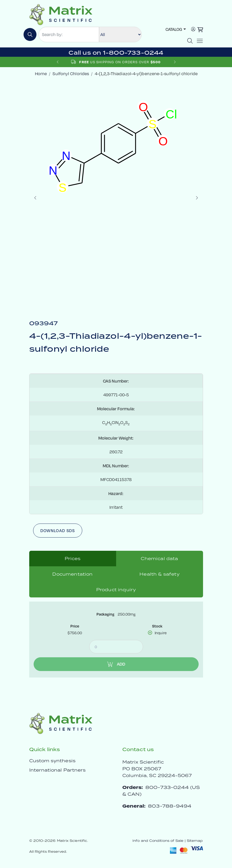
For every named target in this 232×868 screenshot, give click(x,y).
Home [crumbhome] (41, 73)
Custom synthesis (52, 761)
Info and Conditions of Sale (158, 841)
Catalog (174, 29)
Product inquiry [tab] (116, 590)
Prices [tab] (73, 559)
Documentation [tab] (72, 574)
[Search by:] (69, 34)
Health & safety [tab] (159, 574)
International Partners (58, 770)
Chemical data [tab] (159, 559)
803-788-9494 (170, 806)
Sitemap (195, 841)
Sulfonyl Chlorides (71, 73)
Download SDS (58, 530)
